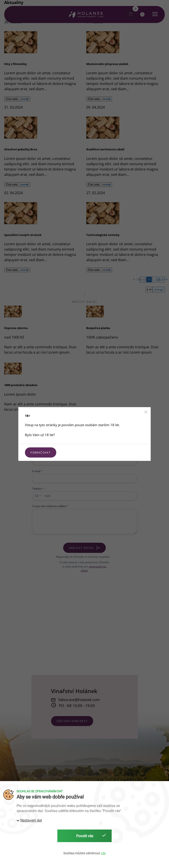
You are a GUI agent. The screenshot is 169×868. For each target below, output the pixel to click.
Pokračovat (40, 452)
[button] (146, 412)
